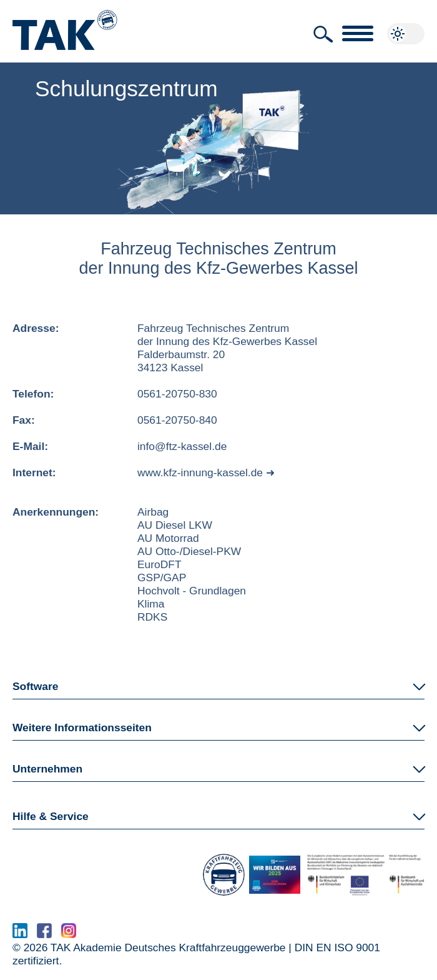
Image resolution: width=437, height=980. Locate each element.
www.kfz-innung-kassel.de (200, 472)
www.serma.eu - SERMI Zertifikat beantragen (194, 934)
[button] (323, 34)
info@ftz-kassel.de (182, 446)
